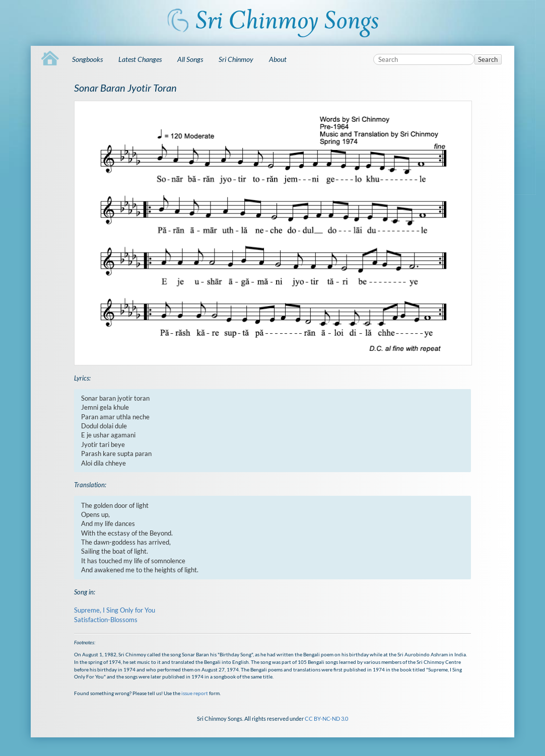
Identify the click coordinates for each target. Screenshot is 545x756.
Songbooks (87, 59)
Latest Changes (140, 59)
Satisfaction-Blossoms (106, 620)
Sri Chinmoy (236, 59)
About (278, 59)
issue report (195, 693)
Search (488, 59)
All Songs (190, 59)
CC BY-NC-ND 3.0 (326, 719)
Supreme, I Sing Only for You (115, 610)
